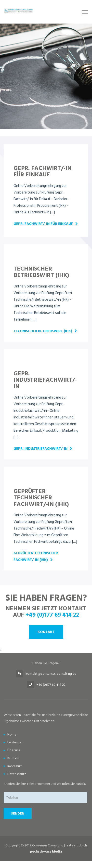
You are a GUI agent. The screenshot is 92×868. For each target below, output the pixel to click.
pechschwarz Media (46, 851)
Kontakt (46, 632)
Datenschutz (17, 774)
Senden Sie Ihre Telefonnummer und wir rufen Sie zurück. (45, 784)
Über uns (14, 750)
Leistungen (15, 742)
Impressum (15, 766)
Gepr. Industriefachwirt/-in (40, 449)
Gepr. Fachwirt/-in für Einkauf (43, 224)
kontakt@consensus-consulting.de (51, 674)
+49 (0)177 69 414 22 (52, 614)
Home (12, 734)
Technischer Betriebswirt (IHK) (43, 331)
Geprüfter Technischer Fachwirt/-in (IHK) (36, 557)
